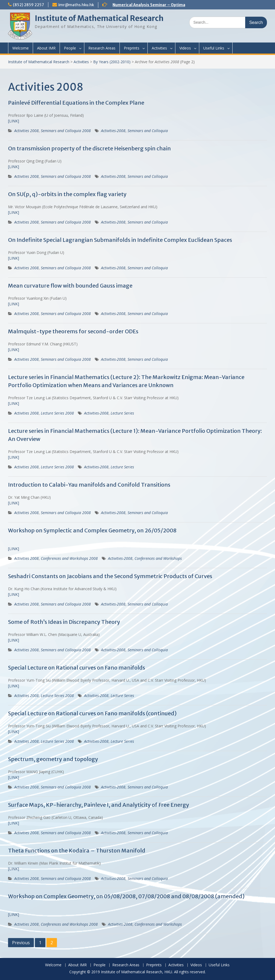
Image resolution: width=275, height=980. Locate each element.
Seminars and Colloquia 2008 (66, 131)
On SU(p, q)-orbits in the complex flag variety (67, 194)
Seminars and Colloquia (148, 131)
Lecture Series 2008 (57, 413)
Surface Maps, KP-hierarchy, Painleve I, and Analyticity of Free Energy (99, 805)
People (70, 48)
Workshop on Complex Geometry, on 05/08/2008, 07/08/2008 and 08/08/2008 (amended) (126, 896)
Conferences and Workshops (158, 558)
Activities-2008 (113, 131)
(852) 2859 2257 (28, 5)
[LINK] (14, 121)
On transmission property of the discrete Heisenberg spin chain (89, 148)
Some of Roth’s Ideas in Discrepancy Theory (64, 622)
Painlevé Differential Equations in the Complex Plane (76, 103)
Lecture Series (122, 413)
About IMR (46, 48)
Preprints (132, 48)
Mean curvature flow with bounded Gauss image (70, 286)
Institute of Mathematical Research (99, 18)
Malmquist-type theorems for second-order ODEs (73, 331)
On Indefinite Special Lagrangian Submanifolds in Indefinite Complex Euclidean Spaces (120, 240)
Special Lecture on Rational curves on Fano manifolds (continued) (92, 713)
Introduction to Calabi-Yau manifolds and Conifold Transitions (89, 485)
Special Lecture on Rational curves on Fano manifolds (77, 668)
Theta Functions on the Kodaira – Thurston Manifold (77, 850)
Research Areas (102, 48)
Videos (185, 48)
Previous (21, 943)
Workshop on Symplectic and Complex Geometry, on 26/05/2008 (92, 530)
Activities (159, 48)
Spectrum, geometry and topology (53, 759)
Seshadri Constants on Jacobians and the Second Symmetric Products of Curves (110, 576)
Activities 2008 (26, 131)
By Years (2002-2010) (112, 62)
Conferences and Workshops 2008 (69, 558)
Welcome (21, 48)
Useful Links (214, 48)
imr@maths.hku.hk (76, 5)
